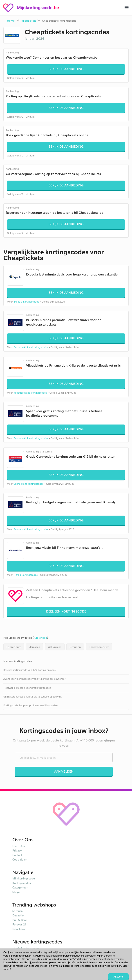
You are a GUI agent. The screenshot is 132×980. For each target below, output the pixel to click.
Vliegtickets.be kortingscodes (30, 393)
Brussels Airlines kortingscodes (31, 347)
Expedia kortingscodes (26, 302)
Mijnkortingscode (24, 878)
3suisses (35, 647)
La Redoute (14, 647)
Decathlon (19, 915)
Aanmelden (64, 771)
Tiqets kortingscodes (26, 948)
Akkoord (118, 977)
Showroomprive (99, 647)
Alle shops (40, 638)
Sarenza (18, 911)
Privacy (17, 850)
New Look (19, 929)
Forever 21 (19, 924)
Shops (16, 892)
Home (11, 21)
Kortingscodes (22, 883)
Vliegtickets (29, 21)
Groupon (75, 647)
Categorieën (20, 887)
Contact (17, 855)
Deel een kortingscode (66, 611)
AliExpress (55, 647)
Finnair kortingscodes (26, 575)
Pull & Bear (20, 920)
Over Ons (19, 846)
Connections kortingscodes (28, 484)
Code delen (20, 859)
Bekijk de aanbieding (66, 69)
